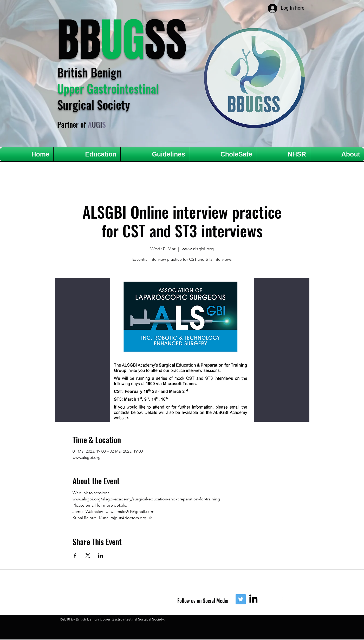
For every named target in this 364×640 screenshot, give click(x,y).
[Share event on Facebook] (75, 556)
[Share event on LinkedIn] (100, 556)
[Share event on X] (88, 556)
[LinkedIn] (253, 599)
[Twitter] (241, 599)
